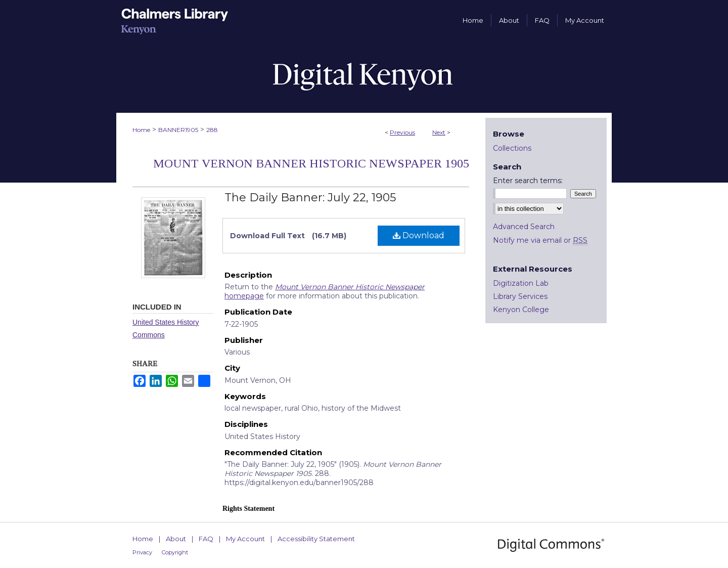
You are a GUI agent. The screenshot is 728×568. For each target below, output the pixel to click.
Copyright (175, 552)
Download (419, 235)
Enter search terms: (528, 181)
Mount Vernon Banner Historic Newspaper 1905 (311, 163)
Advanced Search (524, 227)
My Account (245, 539)
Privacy (142, 552)
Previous (402, 132)
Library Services (520, 296)
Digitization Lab (521, 283)
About (176, 539)
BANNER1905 (178, 130)
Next (439, 132)
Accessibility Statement (316, 539)
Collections (512, 148)
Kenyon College (521, 310)
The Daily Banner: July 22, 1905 (310, 198)
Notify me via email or (540, 240)
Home (141, 130)
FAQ (206, 539)
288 (212, 130)
